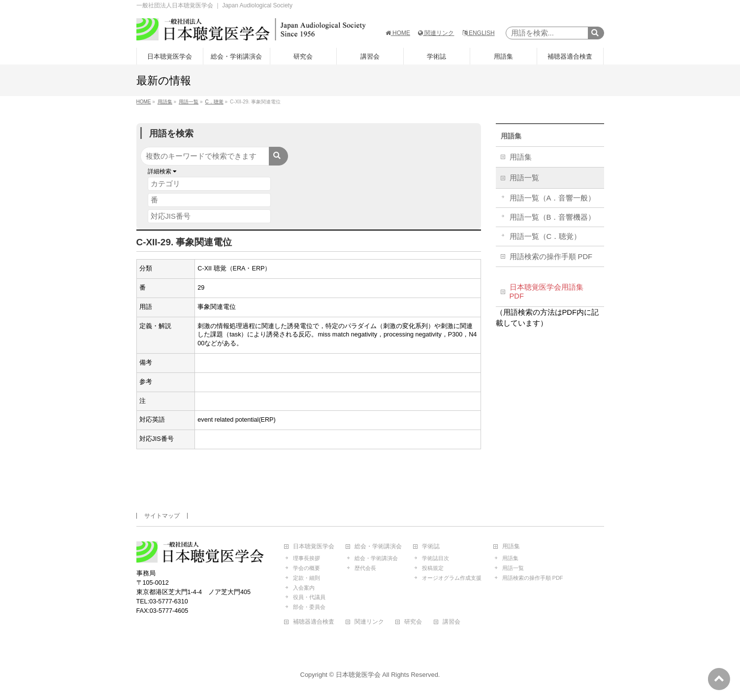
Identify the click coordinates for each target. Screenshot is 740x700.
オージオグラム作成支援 (452, 578)
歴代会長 (365, 568)
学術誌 (431, 547)
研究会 (413, 622)
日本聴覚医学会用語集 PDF (547, 292)
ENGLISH (479, 33)
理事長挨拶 (306, 558)
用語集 (511, 136)
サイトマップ (162, 516)
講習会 (451, 622)
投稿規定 (433, 568)
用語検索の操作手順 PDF (551, 257)
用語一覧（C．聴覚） (546, 236)
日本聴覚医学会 (314, 547)
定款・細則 (306, 578)
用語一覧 (524, 178)
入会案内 (304, 588)
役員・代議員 (309, 597)
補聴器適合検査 (314, 622)
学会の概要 (306, 568)
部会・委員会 (309, 607)
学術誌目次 (435, 558)
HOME (398, 33)
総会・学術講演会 (378, 547)
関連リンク (436, 33)
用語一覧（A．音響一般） (553, 198)
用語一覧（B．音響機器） (553, 217)
